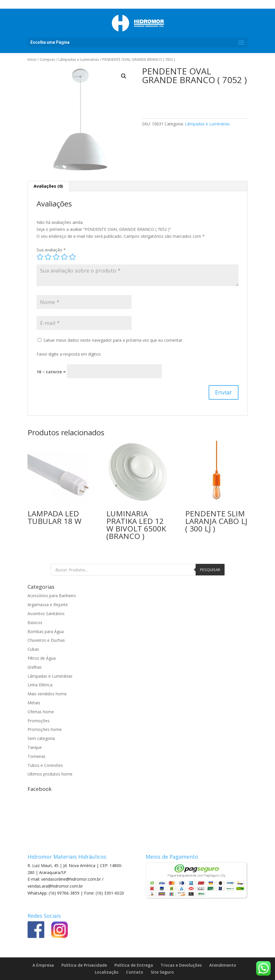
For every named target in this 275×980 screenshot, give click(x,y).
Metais (34, 703)
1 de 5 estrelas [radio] (40, 257)
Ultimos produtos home (50, 774)
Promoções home (45, 729)
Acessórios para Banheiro (52, 596)
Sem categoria (41, 738)
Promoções (39, 721)
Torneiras (37, 756)
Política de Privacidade (84, 965)
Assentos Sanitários (46, 614)
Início (32, 59)
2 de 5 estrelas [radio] (48, 257)
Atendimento (223, 965)
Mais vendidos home (47, 694)
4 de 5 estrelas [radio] (64, 257)
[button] (124, 76)
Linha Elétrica (40, 685)
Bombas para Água (46, 631)
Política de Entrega (134, 965)
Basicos (35, 622)
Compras (48, 59)
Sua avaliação (51, 250)
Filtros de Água (42, 658)
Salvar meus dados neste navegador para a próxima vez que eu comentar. (113, 340)
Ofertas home (41, 712)
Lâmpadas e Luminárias (79, 59)
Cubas (33, 649)
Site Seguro (162, 972)
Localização (107, 972)
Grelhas (35, 667)
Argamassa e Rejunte (48, 605)
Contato (135, 972)
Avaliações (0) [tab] (48, 186)
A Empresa (43, 965)
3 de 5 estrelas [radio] (56, 257)
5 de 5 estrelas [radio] (72, 257)
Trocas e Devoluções (181, 965)
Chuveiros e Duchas (46, 640)
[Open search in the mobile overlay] (138, 570)
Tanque (35, 747)
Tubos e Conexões (45, 765)
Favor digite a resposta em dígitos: (69, 354)
